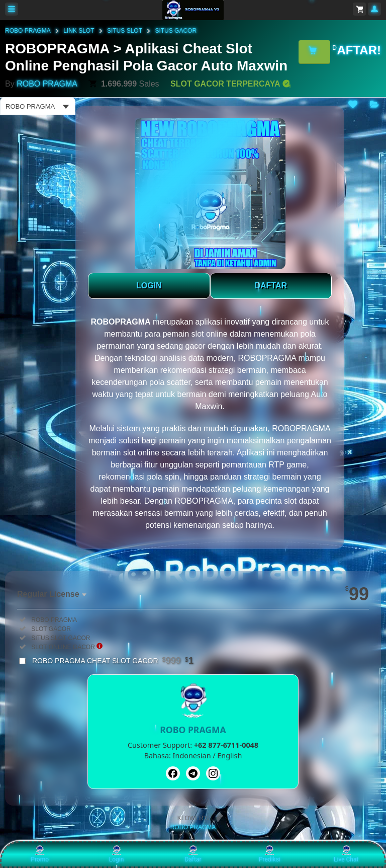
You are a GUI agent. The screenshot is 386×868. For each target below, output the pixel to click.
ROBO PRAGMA (28, 31)
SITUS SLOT (125, 31)
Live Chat (346, 854)
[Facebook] (173, 773)
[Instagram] (213, 773)
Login (117, 854)
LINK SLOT (79, 31)
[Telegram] (193, 773)
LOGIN (149, 286)
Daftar (193, 854)
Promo (40, 854)
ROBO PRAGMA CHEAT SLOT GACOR (113, 661)
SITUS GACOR (176, 31)
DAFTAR (271, 286)
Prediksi (270, 854)
